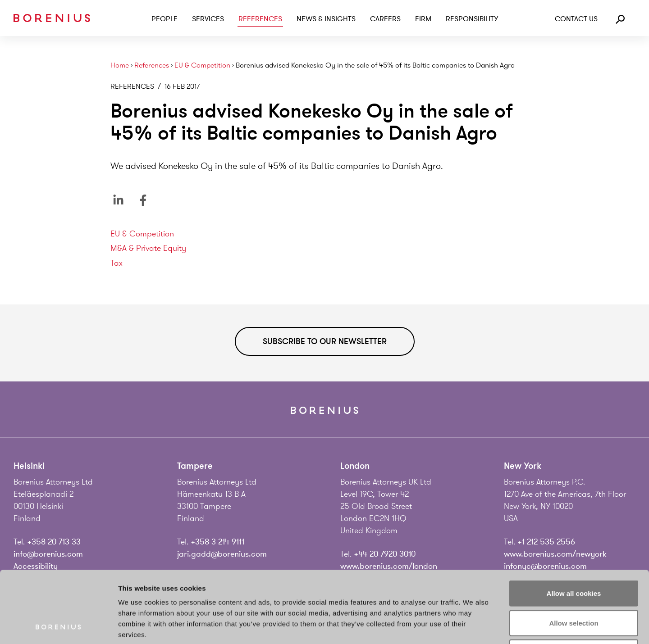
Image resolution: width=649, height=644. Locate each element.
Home (120, 66)
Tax (117, 263)
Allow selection (574, 556)
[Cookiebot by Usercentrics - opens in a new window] (58, 626)
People (165, 19)
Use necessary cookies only (574, 585)
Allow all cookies (574, 526)
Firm (423, 19)
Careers (385, 19)
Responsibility (472, 19)
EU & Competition (202, 66)
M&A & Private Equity (148, 248)
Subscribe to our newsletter (325, 341)
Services (208, 19)
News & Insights (326, 19)
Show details (473, 626)
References (260, 19)
